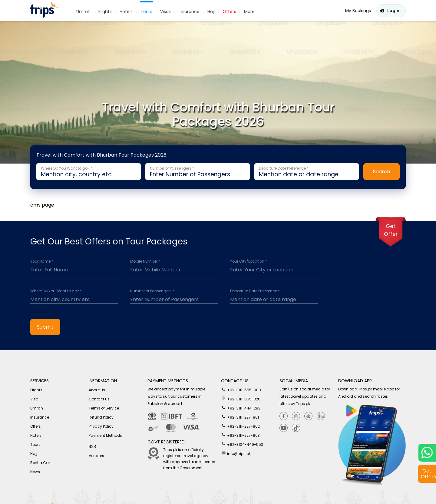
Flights (105, 12)
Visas (165, 12)
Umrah (83, 12)
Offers (229, 12)
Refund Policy (101, 417)
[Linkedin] (321, 416)
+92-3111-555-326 (241, 399)
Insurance (189, 12)
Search (381, 172)
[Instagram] (296, 416)
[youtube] (284, 428)
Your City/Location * (249, 261)
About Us (97, 390)
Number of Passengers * (152, 291)
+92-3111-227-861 (240, 417)
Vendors (96, 456)
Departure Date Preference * (255, 291)
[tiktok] (296, 428)
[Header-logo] (45, 16)
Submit (45, 327)
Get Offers (428, 474)
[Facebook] (284, 416)
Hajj (211, 12)
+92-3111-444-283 (241, 408)
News (35, 472)
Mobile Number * (145, 261)
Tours (146, 12)
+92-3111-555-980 (241, 390)
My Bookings (358, 11)
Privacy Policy (101, 426)
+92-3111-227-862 (240, 426)
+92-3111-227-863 (240, 435)
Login (393, 11)
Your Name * (42, 261)
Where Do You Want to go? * (56, 291)
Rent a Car (40, 463)
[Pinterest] (308, 416)
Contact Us (99, 399)
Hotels (126, 12)
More (249, 12)
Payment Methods (105, 435)
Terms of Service (104, 408)
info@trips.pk (236, 453)
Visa (34, 399)
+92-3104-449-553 (242, 444)
